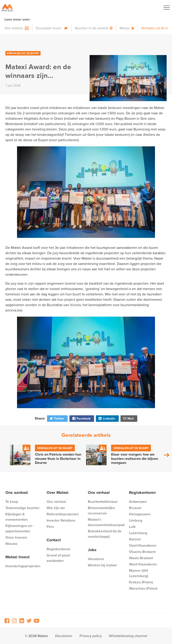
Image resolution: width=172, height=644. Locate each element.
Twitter (57, 419)
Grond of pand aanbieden (58, 558)
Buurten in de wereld (91, 28)
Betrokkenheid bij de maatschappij (105, 534)
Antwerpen (138, 502)
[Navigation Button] (167, 8)
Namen (135, 539)
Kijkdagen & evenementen (16, 517)
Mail (128, 419)
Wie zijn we (56, 508)
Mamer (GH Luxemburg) (139, 573)
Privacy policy (91, 636)
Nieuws (11, 544)
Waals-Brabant (141, 558)
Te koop (12, 502)
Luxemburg (138, 533)
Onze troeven (16, 537)
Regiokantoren (58, 549)
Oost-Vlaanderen (143, 545)
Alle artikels (14, 28)
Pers (50, 527)
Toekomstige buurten (22, 508)
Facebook (81, 419)
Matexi (125, 28)
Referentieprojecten (63, 514)
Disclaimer (64, 636)
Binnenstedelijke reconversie (101, 511)
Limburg (136, 520)
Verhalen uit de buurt (23, 53)
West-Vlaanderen (143, 564)
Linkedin (106, 419)
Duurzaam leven (49, 28)
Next (167, 455)
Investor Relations (61, 520)
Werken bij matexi (102, 565)
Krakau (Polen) (141, 582)
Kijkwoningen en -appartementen (20, 528)
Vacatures (96, 559)
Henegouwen (140, 514)
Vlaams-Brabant (142, 552)
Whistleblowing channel (128, 636)
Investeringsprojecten (23, 566)
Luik (132, 527)
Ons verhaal (56, 502)
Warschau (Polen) (143, 588)
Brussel (135, 508)
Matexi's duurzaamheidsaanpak (106, 522)
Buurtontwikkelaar (103, 502)
